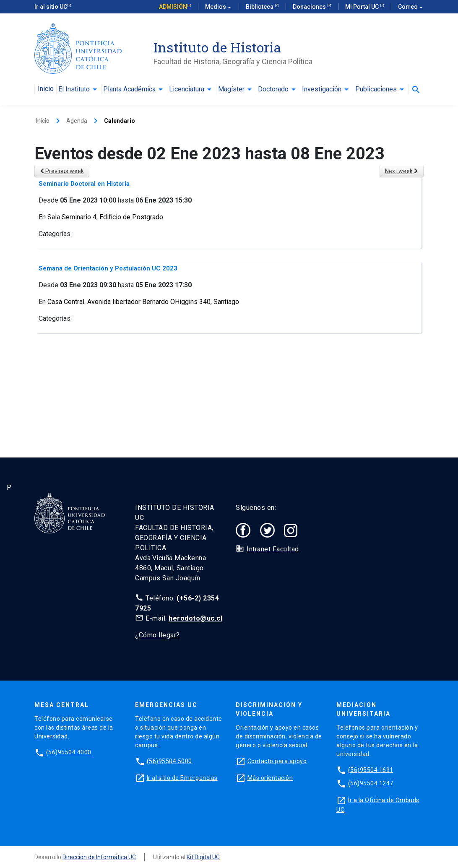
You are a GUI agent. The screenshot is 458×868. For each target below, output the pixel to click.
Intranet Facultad (273, 549)
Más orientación (270, 778)
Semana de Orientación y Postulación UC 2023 (108, 268)
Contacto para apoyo (277, 761)
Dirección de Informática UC (99, 857)
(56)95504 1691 (371, 770)
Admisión (173, 7)
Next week (402, 171)
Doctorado (273, 89)
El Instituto (74, 89)
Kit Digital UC (203, 857)
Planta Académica (129, 89)
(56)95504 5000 (169, 761)
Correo (411, 7)
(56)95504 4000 (69, 752)
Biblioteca (260, 7)
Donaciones (310, 7)
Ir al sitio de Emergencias (182, 778)
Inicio (46, 89)
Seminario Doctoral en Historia (84, 184)
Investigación (322, 89)
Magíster (231, 89)
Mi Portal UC (363, 7)
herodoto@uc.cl (195, 618)
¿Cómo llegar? (157, 635)
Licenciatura (187, 89)
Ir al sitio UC (51, 7)
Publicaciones (376, 89)
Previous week (62, 171)
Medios (219, 7)
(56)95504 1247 (371, 783)
